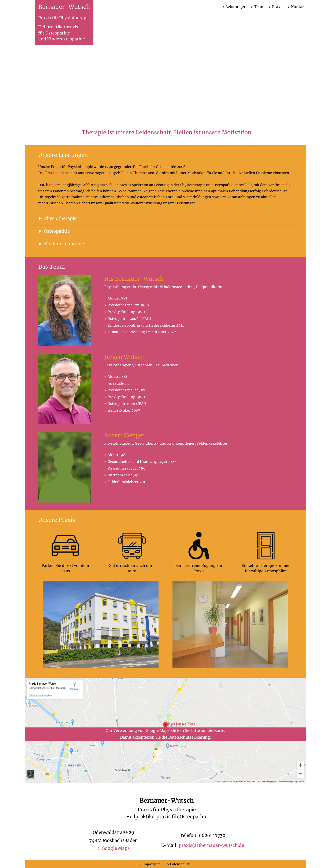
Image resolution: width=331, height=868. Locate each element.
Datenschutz (180, 864)
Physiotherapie (60, 218)
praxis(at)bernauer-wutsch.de (211, 845)
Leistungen (236, 7)
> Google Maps (114, 848)
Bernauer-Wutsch (64, 7)
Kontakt (298, 7)
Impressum (152, 864)
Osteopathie (57, 231)
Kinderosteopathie (64, 244)
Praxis (278, 7)
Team (259, 7)
